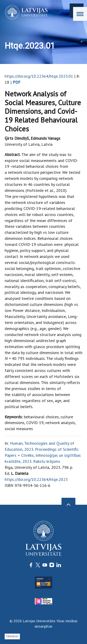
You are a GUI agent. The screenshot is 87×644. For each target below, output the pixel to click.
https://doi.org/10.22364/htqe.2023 (36, 479)
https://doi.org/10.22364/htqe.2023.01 (39, 76)
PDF (17, 82)
